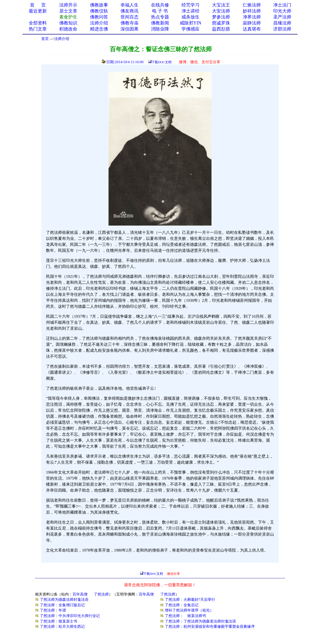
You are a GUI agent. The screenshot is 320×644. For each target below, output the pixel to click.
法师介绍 (62, 39)
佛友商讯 (129, 11)
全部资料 (38, 23)
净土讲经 (190, 11)
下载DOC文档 (161, 62)
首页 (45, 39)
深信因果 (129, 29)
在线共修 (160, 5)
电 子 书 (160, 11)
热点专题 (160, 17)
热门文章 (38, 29)
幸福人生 (129, 5)
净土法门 (282, 5)
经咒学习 (190, 5)
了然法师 (101, 594)
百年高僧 (80, 594)
